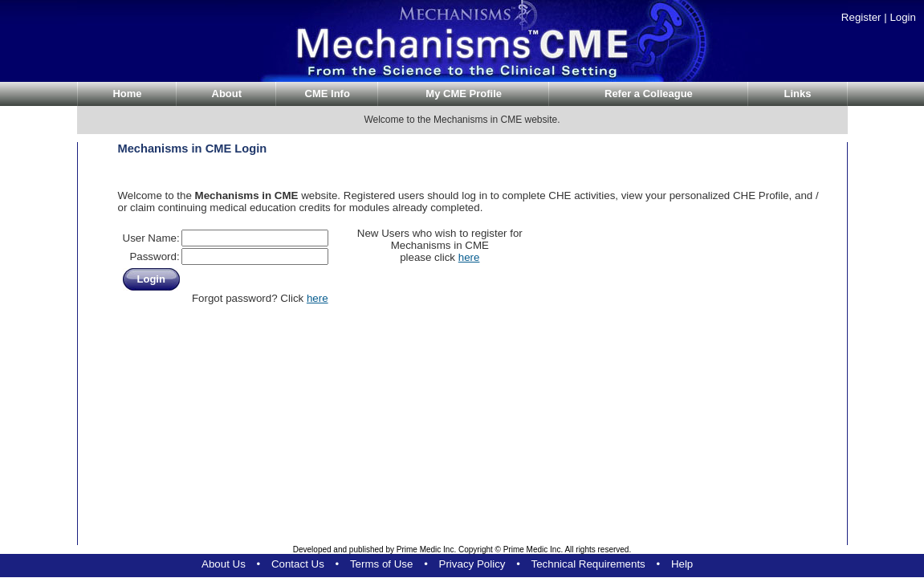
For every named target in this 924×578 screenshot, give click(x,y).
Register (861, 17)
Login (903, 17)
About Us (224, 564)
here (317, 298)
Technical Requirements (588, 564)
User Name (150, 238)
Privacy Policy (472, 564)
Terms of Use (382, 564)
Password (153, 256)
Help (682, 564)
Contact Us (298, 564)
